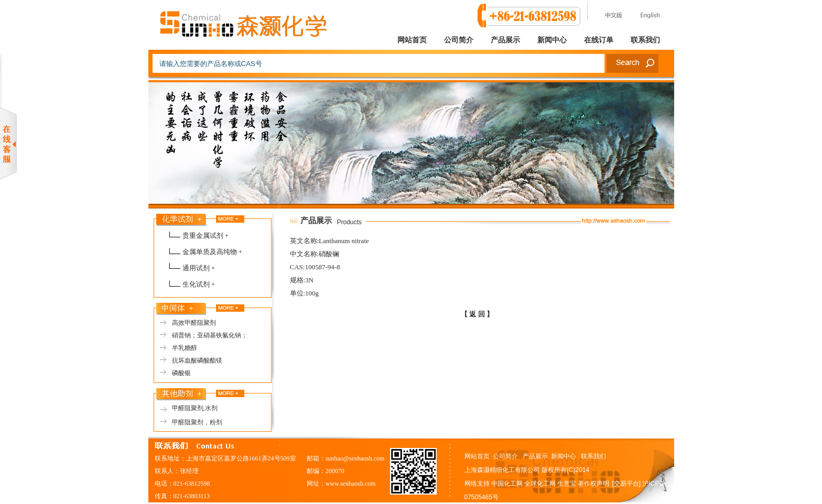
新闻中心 (552, 40)
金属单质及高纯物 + (213, 252)
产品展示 (505, 40)
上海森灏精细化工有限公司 (502, 470)
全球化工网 (540, 484)
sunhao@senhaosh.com (355, 458)
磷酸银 (181, 373)
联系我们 (645, 40)
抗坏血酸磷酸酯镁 (197, 360)
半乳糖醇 (185, 348)
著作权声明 (593, 484)
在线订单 (599, 40)
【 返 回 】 (477, 314)
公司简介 (459, 40)
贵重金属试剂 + (206, 235)
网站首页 (412, 40)
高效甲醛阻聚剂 (194, 323)
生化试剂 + (199, 284)
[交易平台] (627, 484)
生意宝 (567, 484)
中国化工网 (507, 484)
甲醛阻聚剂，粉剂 (197, 422)
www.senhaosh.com (351, 484)
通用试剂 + (199, 268)
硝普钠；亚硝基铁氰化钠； (210, 335)
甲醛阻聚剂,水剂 (195, 408)
